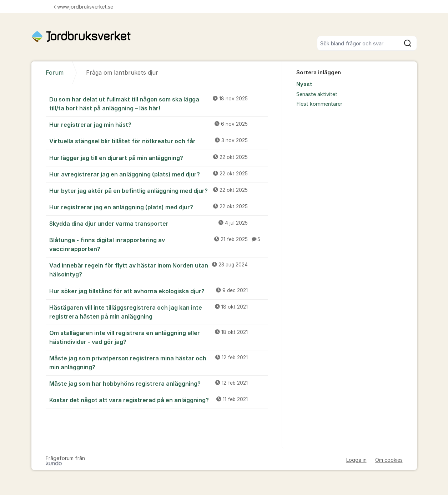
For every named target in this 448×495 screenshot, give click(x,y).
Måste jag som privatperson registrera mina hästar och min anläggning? (158, 362)
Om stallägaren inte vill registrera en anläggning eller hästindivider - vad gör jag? (158, 337)
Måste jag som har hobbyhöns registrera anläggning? (158, 383)
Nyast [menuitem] (304, 84)
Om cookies (389, 460)
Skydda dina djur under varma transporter (158, 223)
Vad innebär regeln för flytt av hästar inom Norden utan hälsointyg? (158, 269)
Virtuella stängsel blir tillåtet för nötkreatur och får (158, 141)
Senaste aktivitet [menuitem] (317, 94)
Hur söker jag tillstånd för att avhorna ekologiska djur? (158, 291)
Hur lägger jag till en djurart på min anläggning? (158, 157)
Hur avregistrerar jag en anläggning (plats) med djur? (158, 174)
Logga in (356, 460)
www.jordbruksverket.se (83, 7)
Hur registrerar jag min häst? (158, 124)
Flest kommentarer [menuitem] (319, 104)
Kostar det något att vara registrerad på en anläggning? (158, 400)
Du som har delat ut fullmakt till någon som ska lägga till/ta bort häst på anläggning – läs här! (158, 103)
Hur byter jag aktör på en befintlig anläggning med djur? (158, 190)
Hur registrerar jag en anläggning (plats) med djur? (158, 207)
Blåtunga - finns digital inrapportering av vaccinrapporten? (158, 244)
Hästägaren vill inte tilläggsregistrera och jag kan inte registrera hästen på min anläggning (158, 312)
